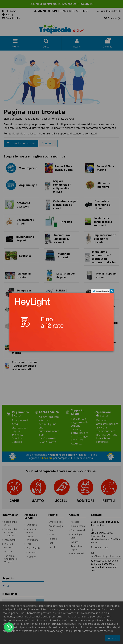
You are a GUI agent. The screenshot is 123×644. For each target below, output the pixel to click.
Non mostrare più (102, 291)
